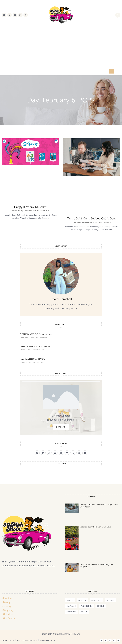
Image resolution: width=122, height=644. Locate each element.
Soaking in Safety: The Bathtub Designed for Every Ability (99, 506)
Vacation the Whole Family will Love (95, 527)
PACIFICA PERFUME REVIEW (33, 359)
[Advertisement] (61, 46)
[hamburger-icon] (111, 71)
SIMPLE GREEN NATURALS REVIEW (36, 346)
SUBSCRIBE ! (61, 427)
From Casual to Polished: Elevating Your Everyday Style (97, 565)
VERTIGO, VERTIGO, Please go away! (37, 334)
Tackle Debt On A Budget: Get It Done (92, 218)
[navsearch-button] (118, 15)
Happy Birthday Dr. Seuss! (30, 207)
